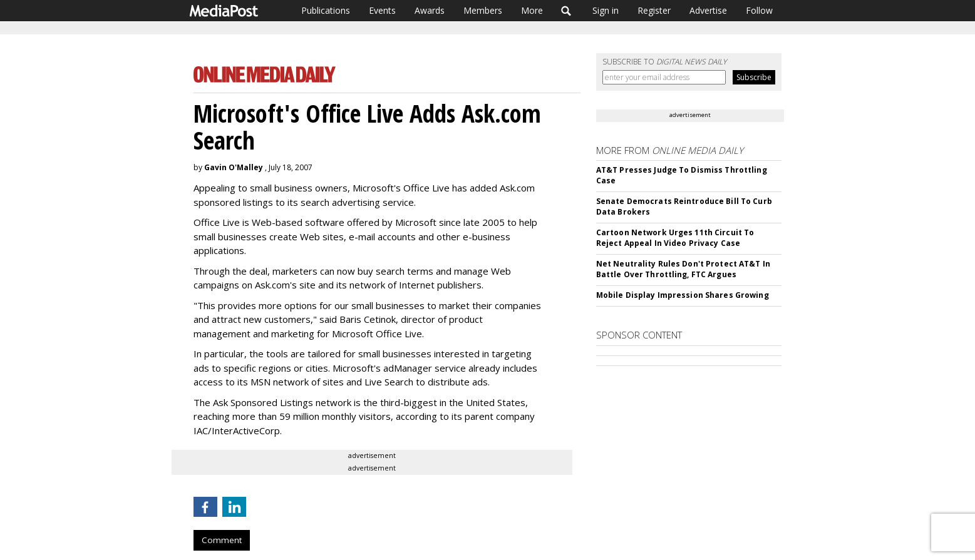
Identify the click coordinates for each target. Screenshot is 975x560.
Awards (430, 10)
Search (566, 11)
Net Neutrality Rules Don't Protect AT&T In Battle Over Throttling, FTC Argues (683, 269)
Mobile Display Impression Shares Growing (683, 295)
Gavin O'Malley (234, 167)
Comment (222, 540)
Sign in (606, 10)
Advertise (708, 10)
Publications (326, 10)
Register (654, 10)
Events (382, 10)
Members (483, 10)
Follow (759, 10)
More (532, 10)
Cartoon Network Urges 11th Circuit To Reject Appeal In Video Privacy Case (675, 238)
